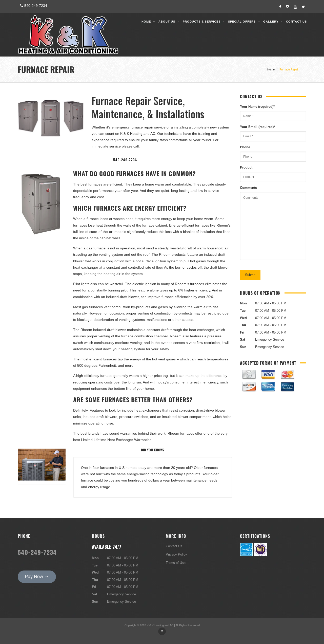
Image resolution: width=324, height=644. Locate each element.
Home (146, 22)
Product (246, 167)
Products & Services (202, 22)
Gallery (271, 22)
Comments (248, 188)
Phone (245, 147)
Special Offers (242, 22)
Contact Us (296, 22)
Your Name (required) (257, 106)
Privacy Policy (176, 554)
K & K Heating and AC (138, 134)
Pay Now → (37, 577)
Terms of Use (176, 563)
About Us (167, 22)
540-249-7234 (33, 6)
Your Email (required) (257, 127)
